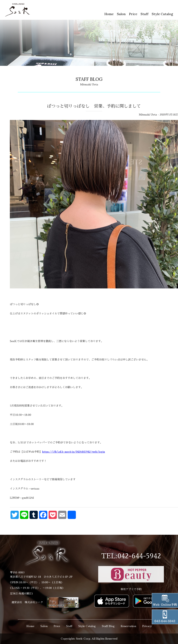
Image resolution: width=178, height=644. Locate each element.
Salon (121, 14)
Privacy (147, 626)
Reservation (128, 626)
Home (109, 14)
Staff (145, 14)
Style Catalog (162, 14)
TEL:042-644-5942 (131, 556)
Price (133, 14)
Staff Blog (108, 626)
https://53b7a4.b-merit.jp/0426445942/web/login (73, 452)
